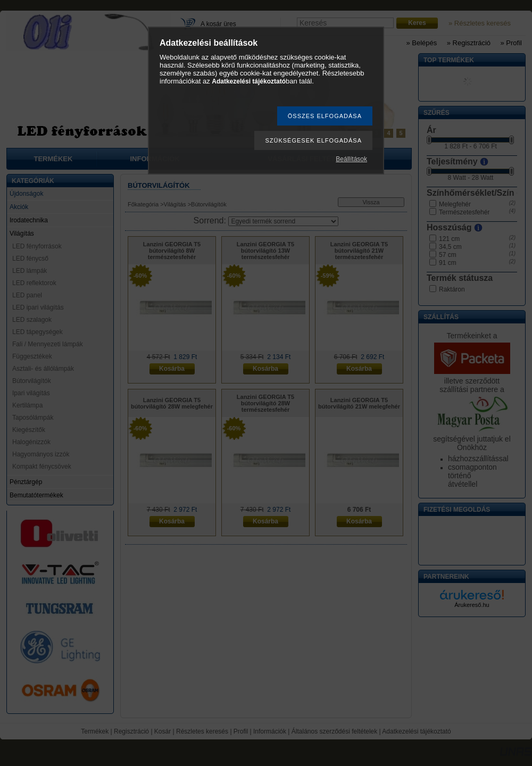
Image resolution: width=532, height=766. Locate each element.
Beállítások (351, 159)
